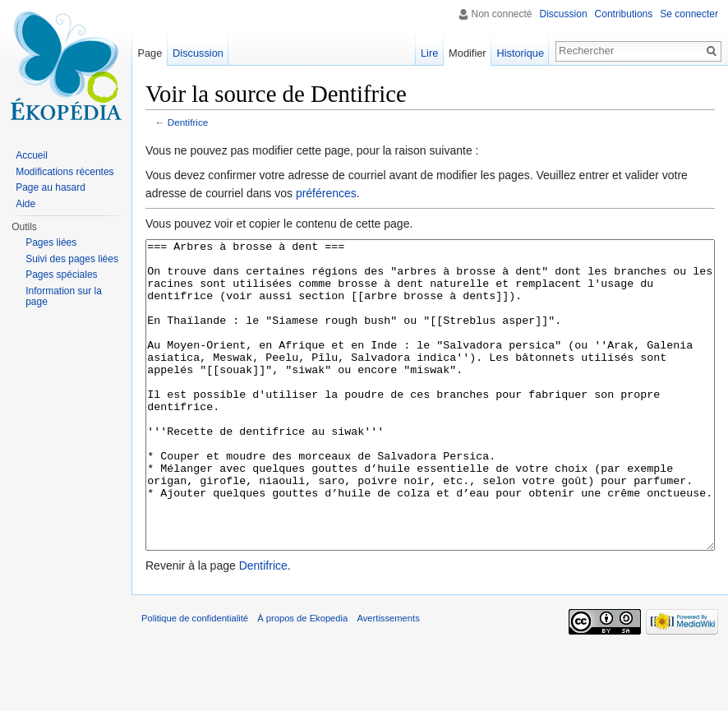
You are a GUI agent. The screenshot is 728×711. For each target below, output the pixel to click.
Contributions (624, 14)
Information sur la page (64, 297)
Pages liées (51, 242)
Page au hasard (51, 187)
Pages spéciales (61, 275)
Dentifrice (188, 122)
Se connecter (689, 14)
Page (150, 53)
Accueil (32, 155)
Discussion (564, 14)
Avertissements (388, 680)
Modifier (468, 53)
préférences (326, 193)
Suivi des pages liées (72, 259)
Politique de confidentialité (195, 680)
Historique (520, 53)
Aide (25, 204)
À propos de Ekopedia (302, 680)
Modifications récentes (65, 172)
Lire (429, 53)
